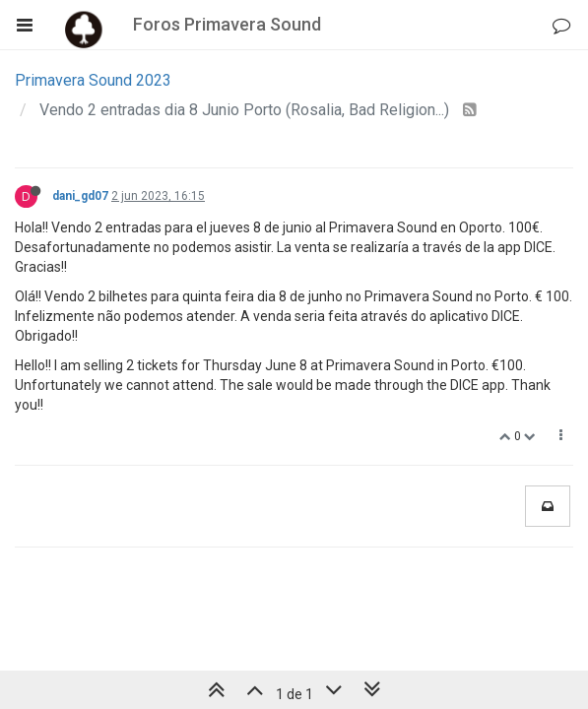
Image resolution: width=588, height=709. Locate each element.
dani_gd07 (80, 196)
